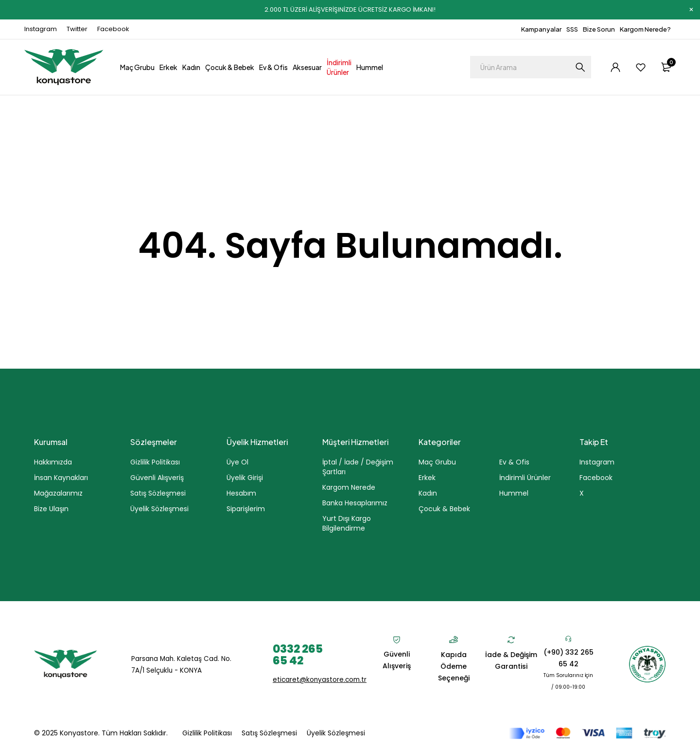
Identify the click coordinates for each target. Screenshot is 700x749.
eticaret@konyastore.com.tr (321, 679)
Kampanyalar (541, 29)
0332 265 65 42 (299, 654)
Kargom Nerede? (645, 29)
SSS (572, 29)
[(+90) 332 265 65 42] (568, 639)
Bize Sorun (599, 29)
